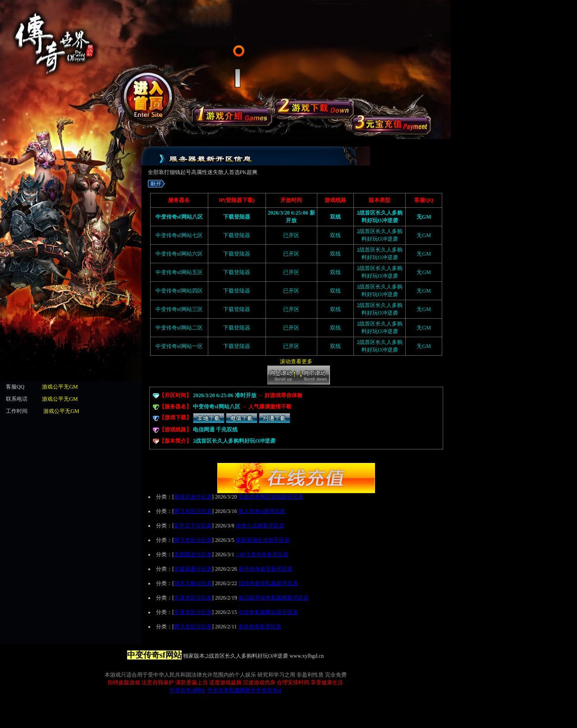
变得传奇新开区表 (260, 627)
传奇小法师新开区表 (260, 526)
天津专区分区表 (193, 598)
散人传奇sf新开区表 (262, 511)
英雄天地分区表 (193, 497)
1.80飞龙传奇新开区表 (262, 554)
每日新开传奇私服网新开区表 (274, 598)
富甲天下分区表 (193, 526)
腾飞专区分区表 (193, 511)
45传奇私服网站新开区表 (268, 612)
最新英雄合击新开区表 (263, 540)
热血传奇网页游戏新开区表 (271, 497)
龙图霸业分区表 (193, 554)
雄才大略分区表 (193, 583)
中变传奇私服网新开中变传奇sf (245, 690)
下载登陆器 (237, 272)
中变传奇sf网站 (188, 690)
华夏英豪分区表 (193, 569)
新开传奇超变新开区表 (266, 569)
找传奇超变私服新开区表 (268, 583)
